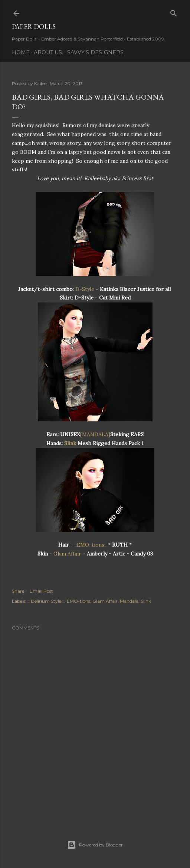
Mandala (129, 601)
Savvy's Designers (95, 52)
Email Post (41, 591)
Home (21, 52)
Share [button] (18, 591)
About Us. (48, 52)
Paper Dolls (34, 27)
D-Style (85, 289)
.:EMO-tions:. (91, 545)
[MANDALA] (95, 434)
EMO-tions (78, 601)
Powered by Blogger (95, 845)
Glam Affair (67, 554)
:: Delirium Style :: (46, 601)
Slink (69, 443)
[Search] (174, 12)
